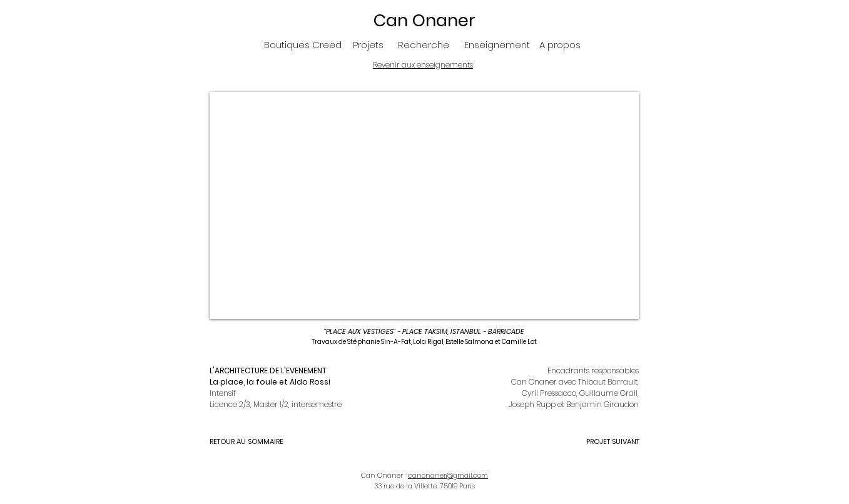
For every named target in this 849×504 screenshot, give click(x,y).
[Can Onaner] (425, 20)
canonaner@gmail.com (448, 475)
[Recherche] (424, 44)
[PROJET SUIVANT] (595, 442)
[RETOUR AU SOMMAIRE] (254, 442)
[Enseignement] (497, 44)
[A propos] (560, 44)
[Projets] (368, 44)
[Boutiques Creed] (303, 44)
